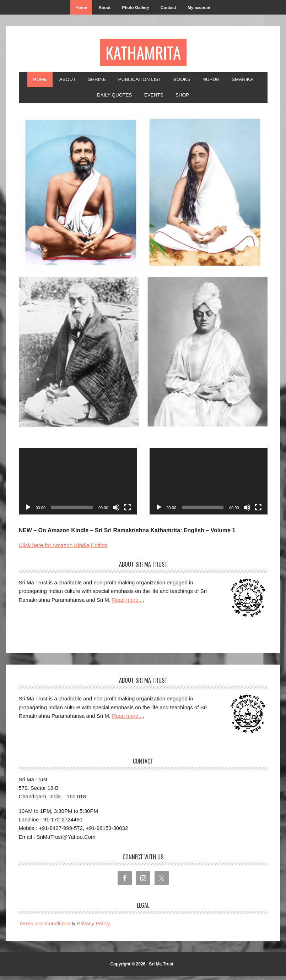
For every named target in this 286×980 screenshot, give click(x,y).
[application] (78, 485)
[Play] (28, 511)
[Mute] (116, 511)
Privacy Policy (93, 927)
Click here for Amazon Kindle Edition (65, 549)
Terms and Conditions (45, 927)
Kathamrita (143, 54)
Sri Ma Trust (161, 968)
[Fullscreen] (128, 511)
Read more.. (127, 603)
